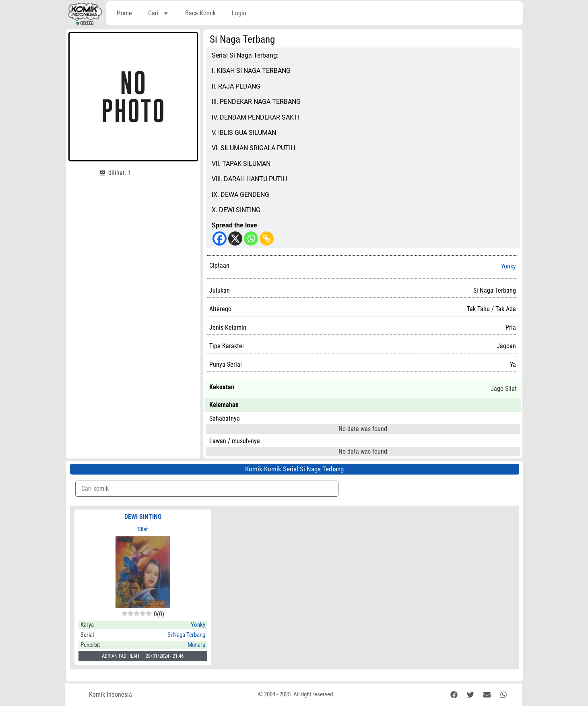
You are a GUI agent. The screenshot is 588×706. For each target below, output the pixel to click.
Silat (143, 529)
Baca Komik (200, 13)
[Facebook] (220, 238)
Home (124, 13)
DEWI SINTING (143, 517)
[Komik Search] (207, 489)
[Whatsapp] (251, 238)
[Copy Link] (267, 238)
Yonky (509, 266)
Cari (159, 13)
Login (239, 13)
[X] (235, 238)
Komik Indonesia (110, 695)
